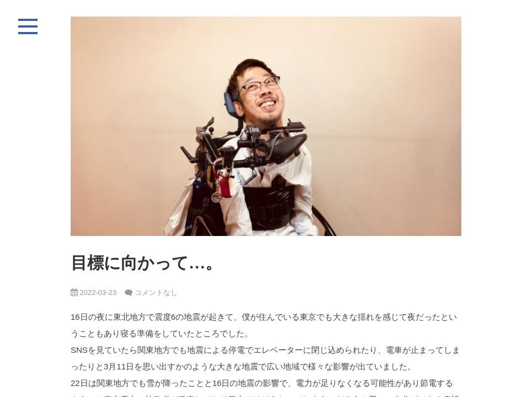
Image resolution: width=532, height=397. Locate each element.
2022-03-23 (94, 293)
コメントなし (156, 293)
